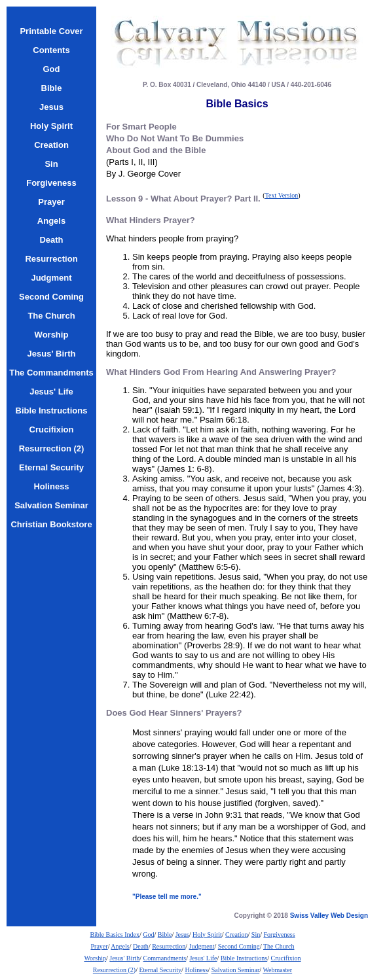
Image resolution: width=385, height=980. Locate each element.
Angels (120, 946)
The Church (279, 946)
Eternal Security (160, 970)
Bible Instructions (244, 958)
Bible (165, 935)
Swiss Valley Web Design (329, 916)
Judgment (202, 946)
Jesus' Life (203, 958)
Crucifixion (285, 958)
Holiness (196, 970)
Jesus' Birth (124, 958)
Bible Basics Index (115, 935)
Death (141, 946)
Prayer (100, 946)
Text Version (282, 195)
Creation (236, 935)
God (148, 935)
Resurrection (169, 946)
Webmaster (277, 970)
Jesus (182, 935)
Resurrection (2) (114, 970)
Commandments (165, 958)
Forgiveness (279, 935)
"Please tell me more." (167, 897)
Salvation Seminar (236, 970)
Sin (256, 935)
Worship (95, 958)
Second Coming (239, 946)
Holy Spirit (207, 935)
